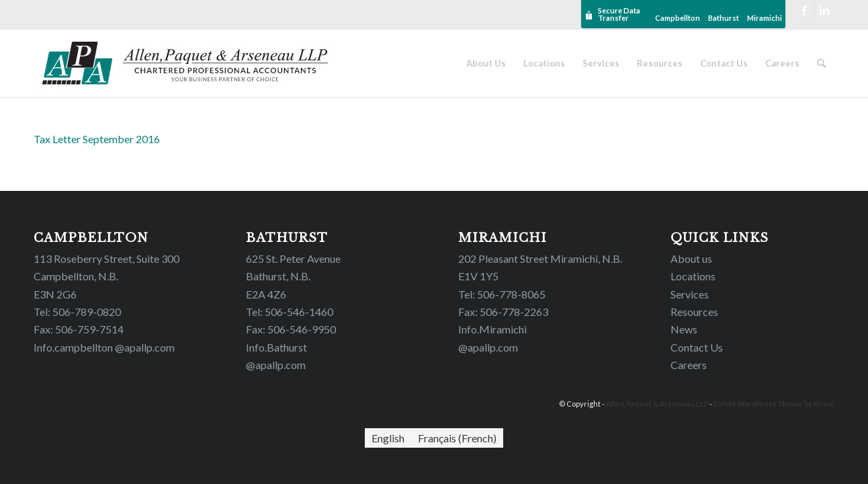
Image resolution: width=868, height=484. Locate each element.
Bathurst (724, 18)
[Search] (821, 63)
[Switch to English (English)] (388, 438)
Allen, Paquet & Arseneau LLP (657, 404)
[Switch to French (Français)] (457, 438)
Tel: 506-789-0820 (77, 312)
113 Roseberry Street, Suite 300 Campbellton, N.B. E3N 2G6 (106, 276)
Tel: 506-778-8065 (502, 294)
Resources (694, 312)
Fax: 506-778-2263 (503, 312)
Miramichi (765, 18)
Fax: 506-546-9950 (291, 329)
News (684, 329)
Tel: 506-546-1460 (290, 312)
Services (690, 294)
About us (691, 258)
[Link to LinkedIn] (824, 10)
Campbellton (678, 18)
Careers (689, 365)
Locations (693, 276)
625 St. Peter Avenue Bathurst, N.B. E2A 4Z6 (293, 276)
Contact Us (697, 347)
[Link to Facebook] (804, 10)
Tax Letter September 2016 (97, 139)
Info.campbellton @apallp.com (104, 347)
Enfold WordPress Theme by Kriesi (774, 404)
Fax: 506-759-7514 (79, 329)
